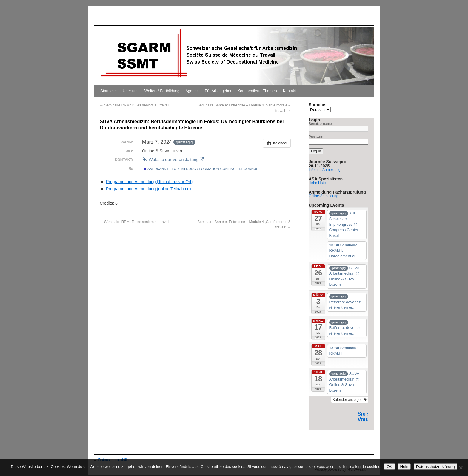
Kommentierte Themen (257, 91)
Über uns (131, 91)
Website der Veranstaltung (173, 160)
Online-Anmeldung (323, 196)
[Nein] (461, 468)
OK (389, 467)
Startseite (108, 91)
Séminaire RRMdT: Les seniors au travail (134, 105)
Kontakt (290, 91)
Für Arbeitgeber (218, 91)
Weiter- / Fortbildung (162, 91)
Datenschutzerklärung (435, 467)
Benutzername (320, 124)
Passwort (316, 137)
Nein (404, 467)
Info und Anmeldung (325, 170)
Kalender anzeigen (350, 400)
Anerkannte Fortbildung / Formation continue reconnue (201, 169)
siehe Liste (317, 183)
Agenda (192, 91)
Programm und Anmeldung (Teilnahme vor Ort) (149, 182)
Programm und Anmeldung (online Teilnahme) (148, 189)
